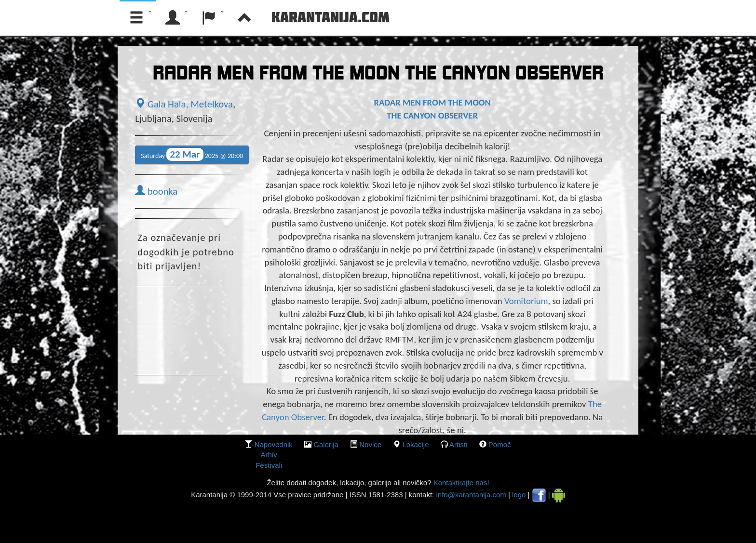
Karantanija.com (331, 17)
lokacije (415, 444)
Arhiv (269, 455)
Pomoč (500, 444)
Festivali (269, 465)
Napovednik (274, 444)
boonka (156, 191)
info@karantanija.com (471, 495)
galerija (326, 444)
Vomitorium (526, 301)
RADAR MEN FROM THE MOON (432, 102)
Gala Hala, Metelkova (184, 104)
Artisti (459, 444)
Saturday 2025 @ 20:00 (192, 154)
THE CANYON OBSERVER (432, 115)
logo (519, 495)
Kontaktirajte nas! (460, 483)
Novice (370, 444)
